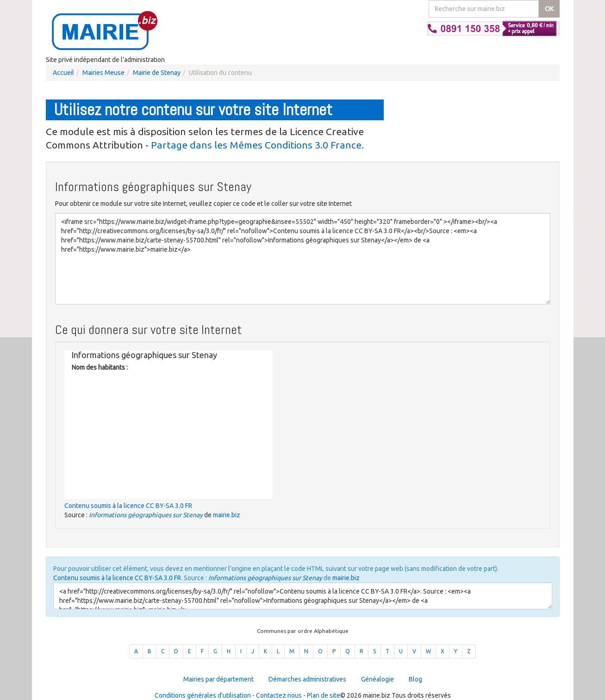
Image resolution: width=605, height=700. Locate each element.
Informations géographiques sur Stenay (146, 515)
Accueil (63, 73)
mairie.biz (227, 515)
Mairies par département (218, 679)
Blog (415, 679)
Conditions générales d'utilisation (203, 695)
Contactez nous (279, 695)
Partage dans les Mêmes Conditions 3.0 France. (257, 145)
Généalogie (377, 679)
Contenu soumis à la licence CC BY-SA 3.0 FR (128, 506)
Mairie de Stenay (157, 73)
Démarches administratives (307, 679)
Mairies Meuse (103, 73)
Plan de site (324, 695)
